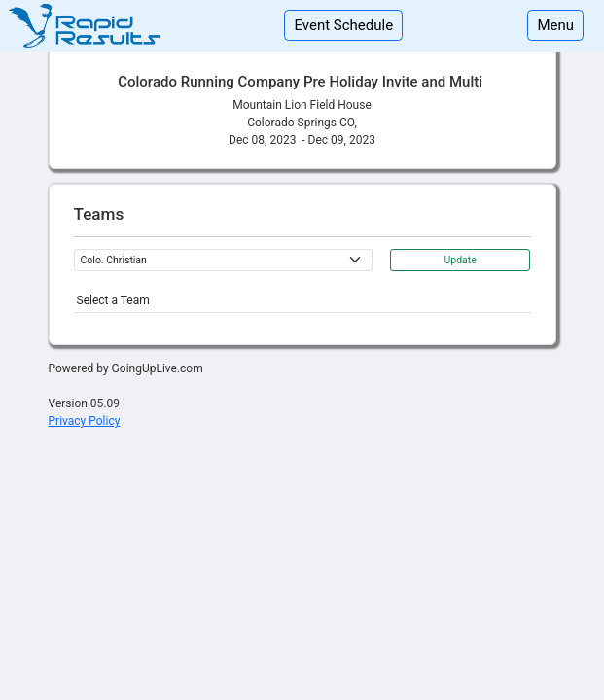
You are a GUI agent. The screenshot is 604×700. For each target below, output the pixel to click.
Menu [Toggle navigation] (555, 25)
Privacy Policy (85, 421)
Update (460, 260)
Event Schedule (343, 25)
